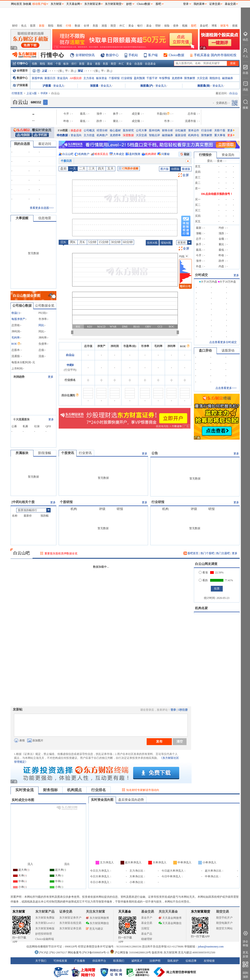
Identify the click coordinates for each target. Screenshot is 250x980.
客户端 (153, 55)
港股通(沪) (147, 86)
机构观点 (74, 790)
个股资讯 (68, 453)
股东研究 (128, 130)
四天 (101, 169)
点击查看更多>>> (226, 388)
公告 (155, 453)
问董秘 (165, 154)
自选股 (138, 64)
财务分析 (168, 130)
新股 (42, 26)
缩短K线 (166, 243)
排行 (74, 64)
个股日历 (66, 161)
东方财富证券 (93, 4)
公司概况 (89, 130)
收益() (16, 313)
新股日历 (50, 78)
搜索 (235, 26)
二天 (82, 169)
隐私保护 (173, 961)
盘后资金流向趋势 (131, 800)
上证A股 (32, 93)
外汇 (122, 26)
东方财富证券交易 (70, 928)
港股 (104, 26)
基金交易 (147, 923)
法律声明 (155, 961)
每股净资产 (18, 319)
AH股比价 (76, 78)
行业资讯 (85, 453)
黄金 (131, 26)
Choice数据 (177, 55)
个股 (58, 64)
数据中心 (112, 55)
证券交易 (215, 4)
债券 (176, 26)
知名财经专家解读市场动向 (143, 790)
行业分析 (207, 130)
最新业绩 (181, 135)
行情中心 (20, 63)
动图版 (175, 169)
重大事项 (220, 135)
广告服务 (80, 961)
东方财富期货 (201, 912)
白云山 (70, 355)
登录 (173, 710)
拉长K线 (152, 243)
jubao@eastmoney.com (211, 947)
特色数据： (64, 135)
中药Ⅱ (44, 93)
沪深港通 (20, 85)
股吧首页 (191, 553)
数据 (77, 26)
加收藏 (27, 4)
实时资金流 (25, 790)
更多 (231, 130)
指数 (35, 64)
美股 (95, 26)
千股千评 (152, 78)
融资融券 (228, 78)
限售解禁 (190, 78)
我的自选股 (22, 144)
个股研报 (114, 78)
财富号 (225, 26)
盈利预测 (139, 78)
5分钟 (92, 242)
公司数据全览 (45, 306)
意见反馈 (245, 954)
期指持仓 (215, 78)
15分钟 (104, 242)
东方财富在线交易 (70, 923)
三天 (92, 169)
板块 (66, 64)
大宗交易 (202, 78)
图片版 (165, 169)
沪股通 (47, 86)
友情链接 (209, 961)
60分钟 (128, 242)
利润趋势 (19, 377)
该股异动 (228, 351)
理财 (158, 26)
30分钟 (116, 242)
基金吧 (204, 26)
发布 (159, 741)
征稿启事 (191, 961)
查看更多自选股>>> (42, 208)
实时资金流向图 (102, 800)
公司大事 (141, 130)
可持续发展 (60, 961)
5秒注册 (183, 710)
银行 (140, 26)
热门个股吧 (207, 553)
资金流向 (63, 78)
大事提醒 (22, 218)
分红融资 (181, 130)
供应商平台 (99, 961)
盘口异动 (205, 351)
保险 (167, 26)
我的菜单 (199, 4)
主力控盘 (89, 135)
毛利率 (16, 338)
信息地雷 (45, 218)
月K (82, 242)
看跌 (203, 580)
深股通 (94, 86)
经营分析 (102, 130)
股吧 (194, 26)
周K (73, 242)
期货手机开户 (224, 918)
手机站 (133, 55)
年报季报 (165, 78)
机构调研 (151, 154)
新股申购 (37, 78)
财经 (15, 26)
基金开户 (147, 918)
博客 (214, 26)
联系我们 (119, 961)
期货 (113, 26)
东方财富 (19, 912)
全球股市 (20, 71)
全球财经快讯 (85, 55)
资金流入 (59, 86)
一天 (73, 169)
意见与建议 (95, 929)
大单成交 (119, 154)
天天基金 (125, 912)
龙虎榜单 (177, 78)
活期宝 (145, 928)
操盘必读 (76, 130)
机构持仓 (194, 135)
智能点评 (154, 135)
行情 (69, 26)
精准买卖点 (101, 154)
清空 (180, 741)
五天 (110, 169)
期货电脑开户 (224, 923)
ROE (16, 344)
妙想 (129, 4)
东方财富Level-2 (45, 923)
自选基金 (150, 64)
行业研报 (127, 78)
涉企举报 (245, 943)
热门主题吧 (223, 553)
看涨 (203, 573)
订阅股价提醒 (129, 168)
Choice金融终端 (45, 939)
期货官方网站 (224, 928)
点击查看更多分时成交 (223, 342)
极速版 (186, 169)
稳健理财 (147, 939)
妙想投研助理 (44, 934)
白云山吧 (68, 154)
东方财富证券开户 (70, 918)
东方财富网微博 (97, 918)
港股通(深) (204, 86)
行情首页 (17, 93)
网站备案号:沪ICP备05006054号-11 (89, 952)
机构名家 (201, 608)
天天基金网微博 (170, 918)
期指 (51, 26)
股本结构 (154, 130)
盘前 (63, 169)
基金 (149, 26)
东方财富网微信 (97, 923)
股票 (33, 26)
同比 (41, 325)
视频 (185, 26)
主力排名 (89, 78)
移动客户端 (39, 4)
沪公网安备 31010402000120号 (130, 952)
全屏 (186, 175)
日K (63, 242)
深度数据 (128, 135)
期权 (60, 26)
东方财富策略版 (45, 928)
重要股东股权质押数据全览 (61, 553)
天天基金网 (73, 4)
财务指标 (50, 790)
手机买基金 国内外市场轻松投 (215, 55)
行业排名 (99, 790)
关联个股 (220, 130)
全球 (86, 26)
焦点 (24, 26)
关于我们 (41, 961)
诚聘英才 (137, 961)
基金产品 (147, 934)
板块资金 (102, 78)
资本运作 (194, 130)
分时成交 (201, 275)
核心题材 (115, 130)
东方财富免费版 (45, 918)
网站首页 (16, 4)
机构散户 (102, 135)
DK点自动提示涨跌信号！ (217, 194)
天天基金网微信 (170, 923)
